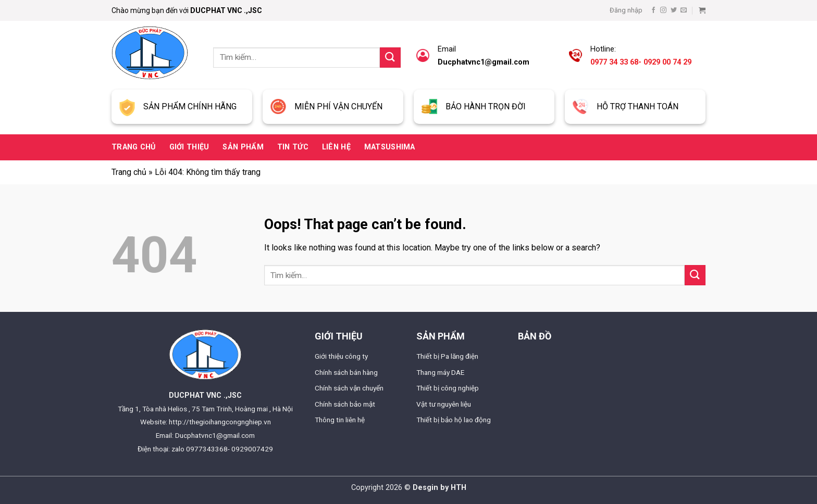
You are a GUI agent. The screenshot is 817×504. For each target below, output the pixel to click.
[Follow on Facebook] (653, 10)
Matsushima (390, 147)
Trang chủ (134, 147)
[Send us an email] (684, 10)
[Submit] (390, 58)
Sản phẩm (243, 147)
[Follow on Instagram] (663, 10)
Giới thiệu (189, 147)
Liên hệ (336, 147)
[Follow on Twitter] (674, 10)
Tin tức (293, 147)
